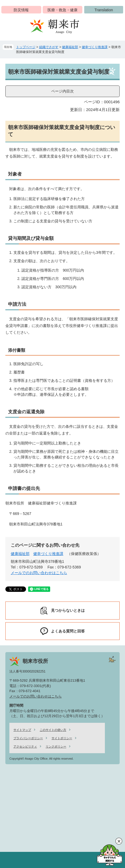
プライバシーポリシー (28, 738)
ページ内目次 (62, 91)
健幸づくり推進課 (95, 47)
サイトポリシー (62, 738)
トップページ (26, 47)
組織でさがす (49, 47)
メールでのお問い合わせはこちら (39, 573)
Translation (104, 10)
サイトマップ (22, 730)
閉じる (119, 841)
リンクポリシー (56, 746)
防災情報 (21, 10)
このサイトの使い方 (53, 730)
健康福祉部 (70, 47)
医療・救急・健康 (62, 10)
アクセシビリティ (25, 746)
